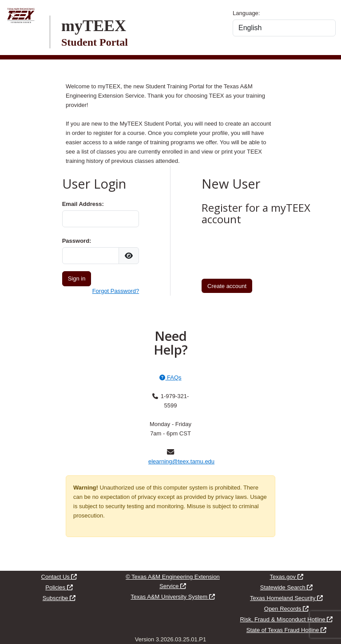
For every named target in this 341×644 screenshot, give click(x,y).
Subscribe (59, 598)
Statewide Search (287, 587)
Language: (246, 13)
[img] (129, 256)
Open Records (286, 609)
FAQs (170, 377)
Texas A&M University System (172, 597)
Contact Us (59, 577)
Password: (77, 241)
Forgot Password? (116, 291)
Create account (227, 286)
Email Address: (83, 204)
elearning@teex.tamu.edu (181, 461)
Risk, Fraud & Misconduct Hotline (287, 619)
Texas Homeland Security (286, 598)
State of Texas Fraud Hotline (286, 630)
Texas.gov (286, 577)
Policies (59, 587)
